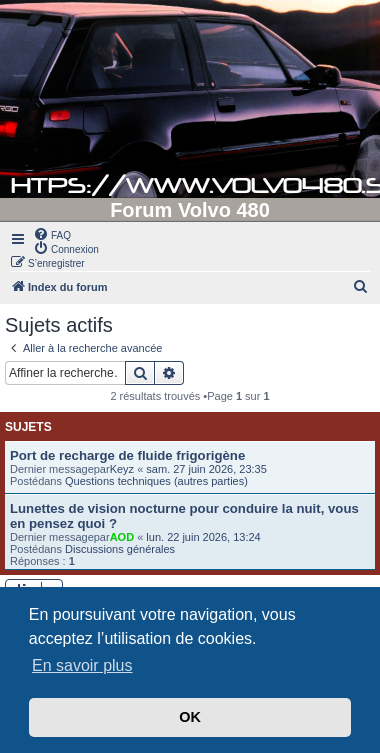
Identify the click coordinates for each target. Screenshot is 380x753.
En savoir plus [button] (82, 665)
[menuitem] (52, 234)
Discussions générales (120, 549)
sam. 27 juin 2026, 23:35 (206, 469)
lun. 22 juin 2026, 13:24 (203, 537)
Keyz (122, 469)
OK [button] (190, 717)
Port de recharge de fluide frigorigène (127, 455)
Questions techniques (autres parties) (156, 481)
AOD (122, 537)
